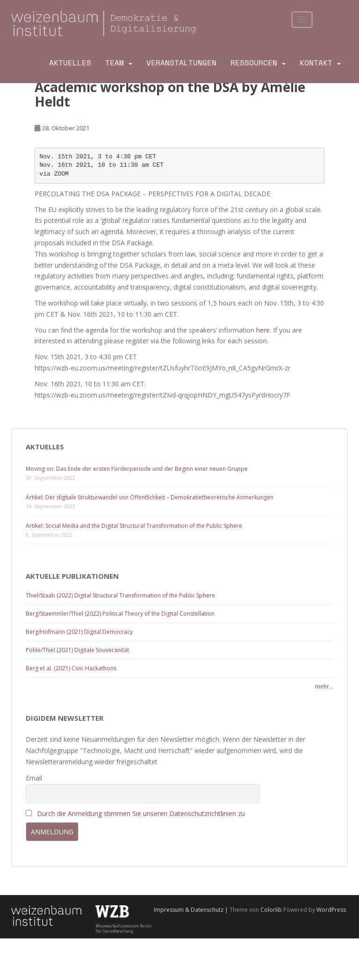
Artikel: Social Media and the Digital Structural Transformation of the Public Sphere (134, 526)
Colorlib (271, 910)
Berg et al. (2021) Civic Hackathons (71, 668)
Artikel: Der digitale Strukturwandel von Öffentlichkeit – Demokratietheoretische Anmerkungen (150, 497)
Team (115, 63)
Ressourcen (254, 63)
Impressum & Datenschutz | (192, 910)
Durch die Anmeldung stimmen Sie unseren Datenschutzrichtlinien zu (141, 813)
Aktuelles (70, 63)
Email (34, 778)
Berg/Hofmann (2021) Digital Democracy (79, 632)
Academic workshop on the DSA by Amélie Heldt (170, 94)
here (263, 330)
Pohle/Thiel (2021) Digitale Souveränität (77, 650)
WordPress (331, 910)
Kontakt (316, 63)
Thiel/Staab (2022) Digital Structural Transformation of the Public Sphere (120, 595)
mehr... (324, 686)
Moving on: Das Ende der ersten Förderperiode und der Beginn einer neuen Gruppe (137, 469)
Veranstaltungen (181, 63)
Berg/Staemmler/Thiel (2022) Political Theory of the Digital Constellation (120, 614)
